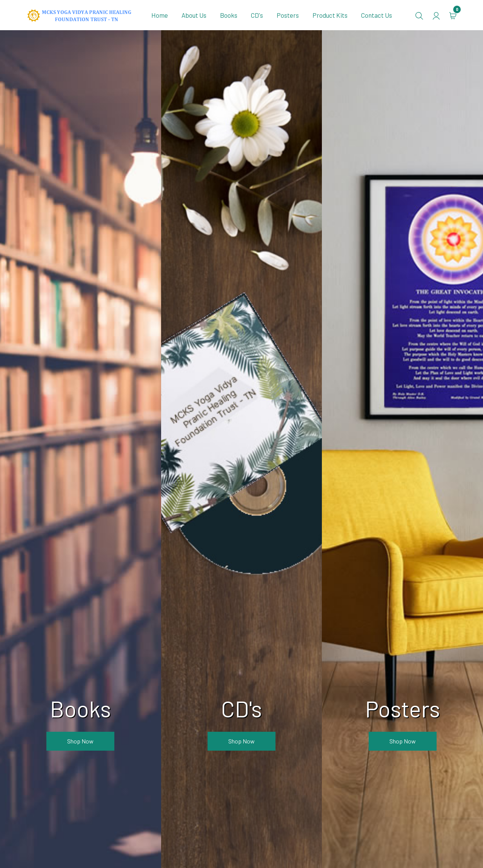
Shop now (80, 741)
